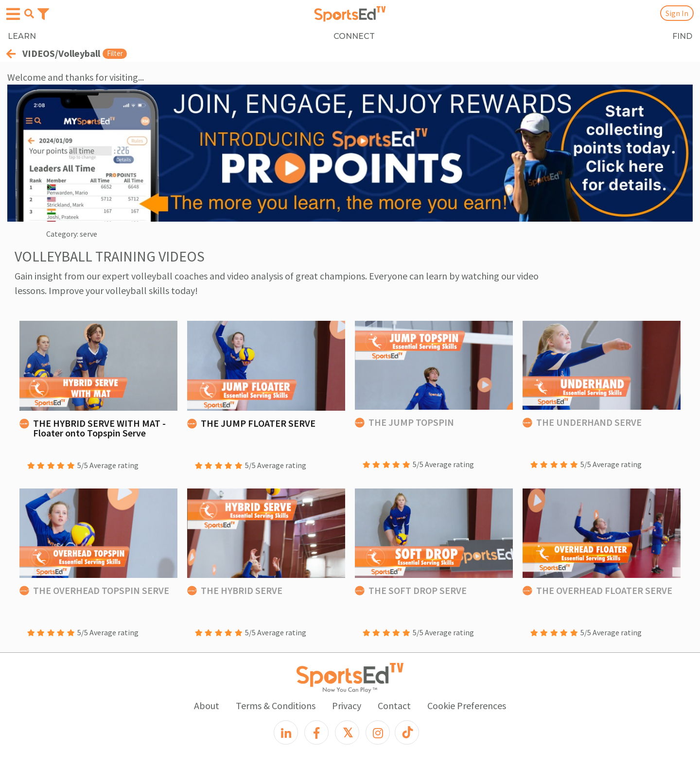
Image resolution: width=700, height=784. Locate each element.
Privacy (347, 706)
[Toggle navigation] (43, 13)
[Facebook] (316, 732)
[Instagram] (378, 732)
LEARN (22, 36)
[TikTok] (407, 732)
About (207, 706)
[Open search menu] (29, 14)
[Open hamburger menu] (13, 14)
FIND (682, 36)
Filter (115, 53)
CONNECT (354, 36)
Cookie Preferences (467, 706)
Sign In (677, 13)
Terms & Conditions (276, 706)
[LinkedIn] (286, 732)
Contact (394, 706)
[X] (347, 732)
